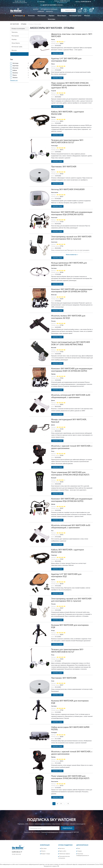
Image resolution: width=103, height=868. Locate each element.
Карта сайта (63, 851)
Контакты (49, 11)
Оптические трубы (75, 16)
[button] (62, 2)
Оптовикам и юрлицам (49, 9)
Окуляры (51, 16)
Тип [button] (12, 60)
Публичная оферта (65, 854)
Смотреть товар (57, 53)
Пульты (15, 75)
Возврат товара (46, 854)
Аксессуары (52, 19)
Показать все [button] (14, 80)
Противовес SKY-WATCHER (64, 167)
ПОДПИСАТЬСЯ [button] (67, 828)
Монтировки (42, 16)
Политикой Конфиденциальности (50, 832)
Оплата (43, 851)
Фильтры (87, 16)
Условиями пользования (65, 832)
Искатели (15, 68)
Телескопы (31, 16)
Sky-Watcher (24, 3)
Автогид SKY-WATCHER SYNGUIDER (68, 189)
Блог (79, 849)
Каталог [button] (36, 9)
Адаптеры (16, 66)
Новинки (41, 11)
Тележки (15, 78)
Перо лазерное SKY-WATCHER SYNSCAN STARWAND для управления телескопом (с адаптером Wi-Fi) (71, 85)
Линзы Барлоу (62, 16)
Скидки (80, 851)
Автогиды (16, 63)
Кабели (15, 70)
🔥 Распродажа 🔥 (19, 16)
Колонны (15, 73)
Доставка (44, 849)
